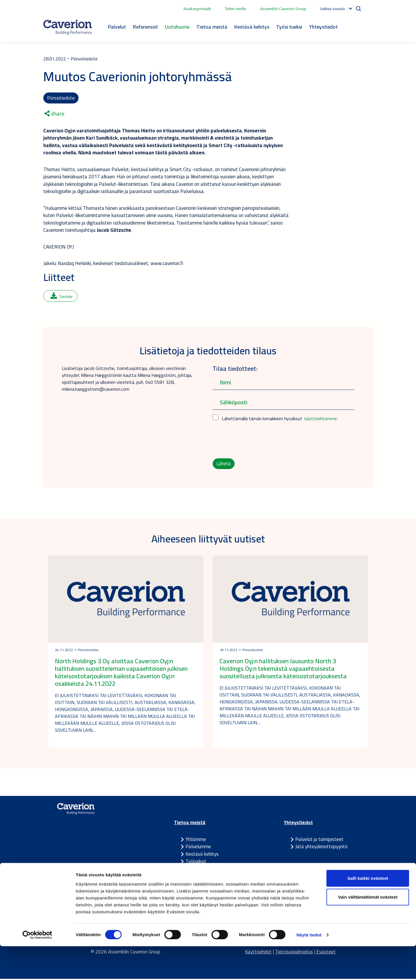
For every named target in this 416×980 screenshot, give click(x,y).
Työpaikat (196, 863)
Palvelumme (198, 848)
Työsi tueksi (289, 27)
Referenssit (145, 27)
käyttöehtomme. (321, 419)
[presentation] (257, 441)
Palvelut (117, 27)
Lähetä (224, 464)
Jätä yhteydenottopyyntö (321, 848)
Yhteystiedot (323, 27)
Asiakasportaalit (197, 9)
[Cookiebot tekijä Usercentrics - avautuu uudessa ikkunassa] (37, 969)
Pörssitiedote (61, 98)
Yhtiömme (196, 840)
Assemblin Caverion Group (283, 9)
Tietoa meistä (212, 27)
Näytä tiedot (309, 969)
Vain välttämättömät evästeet (368, 931)
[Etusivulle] (68, 27)
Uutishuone (177, 27)
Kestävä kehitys (252, 27)
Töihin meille (235, 9)
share (54, 114)
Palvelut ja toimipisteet (319, 840)
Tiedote (62, 297)
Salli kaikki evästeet (368, 912)
